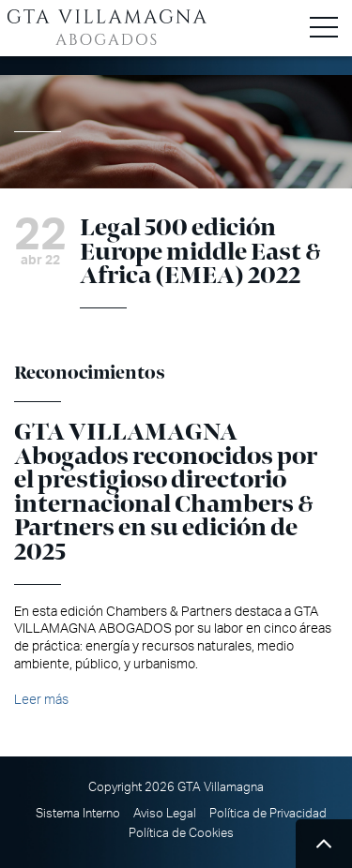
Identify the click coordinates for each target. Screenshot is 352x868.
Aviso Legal (165, 814)
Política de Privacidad (268, 814)
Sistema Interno (78, 814)
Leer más (41, 700)
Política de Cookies (181, 833)
